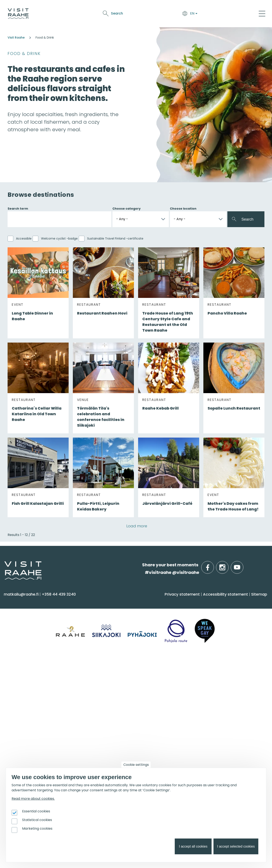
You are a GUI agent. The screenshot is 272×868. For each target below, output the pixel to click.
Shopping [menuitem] (15, 645)
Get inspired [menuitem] (220, 668)
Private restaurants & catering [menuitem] (102, 679)
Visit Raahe (16, 38)
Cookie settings (136, 765)
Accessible (24, 238)
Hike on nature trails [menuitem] (224, 704)
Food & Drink (140, 14)
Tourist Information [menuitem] (25, 679)
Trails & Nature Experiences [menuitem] (33, 653)
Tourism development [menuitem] (28, 759)
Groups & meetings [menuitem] (96, 668)
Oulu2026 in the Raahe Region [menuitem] (234, 679)
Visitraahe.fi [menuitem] (22, 668)
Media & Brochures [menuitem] (25, 704)
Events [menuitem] (146, 668)
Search (226, 13)
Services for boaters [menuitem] (224, 696)
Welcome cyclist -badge (59, 238)
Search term (18, 209)
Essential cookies (36, 811)
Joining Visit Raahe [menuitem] (24, 751)
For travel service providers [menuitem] (28, 738)
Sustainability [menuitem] (19, 712)
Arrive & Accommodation (103, 14)
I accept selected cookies (236, 846)
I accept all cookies (193, 846)
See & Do (161, 14)
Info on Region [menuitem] (222, 601)
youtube (243, 565)
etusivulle (5, 565)
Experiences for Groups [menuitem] (95, 688)
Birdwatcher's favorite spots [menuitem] (232, 688)
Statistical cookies (37, 820)
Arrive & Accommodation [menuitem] (93, 604)
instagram (228, 565)
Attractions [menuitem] (17, 629)
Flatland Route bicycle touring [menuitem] (234, 712)
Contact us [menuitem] (17, 688)
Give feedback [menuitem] (20, 696)
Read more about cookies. (33, 799)
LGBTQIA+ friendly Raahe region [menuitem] (37, 720)
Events (176, 14)
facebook (213, 565)
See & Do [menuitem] (17, 601)
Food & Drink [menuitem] (154, 601)
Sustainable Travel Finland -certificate (115, 238)
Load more (137, 526)
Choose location (183, 209)
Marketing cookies (37, 828)
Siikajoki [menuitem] (211, 612)
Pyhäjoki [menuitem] (212, 620)
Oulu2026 (193, 14)
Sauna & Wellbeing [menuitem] (25, 612)
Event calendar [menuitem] (154, 679)
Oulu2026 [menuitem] (84, 735)
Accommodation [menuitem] (89, 617)
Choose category (127, 209)
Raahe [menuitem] (211, 629)
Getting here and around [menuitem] (97, 625)
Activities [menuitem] (15, 620)
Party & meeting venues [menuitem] (96, 696)
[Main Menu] (262, 13)
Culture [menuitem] (14, 637)
